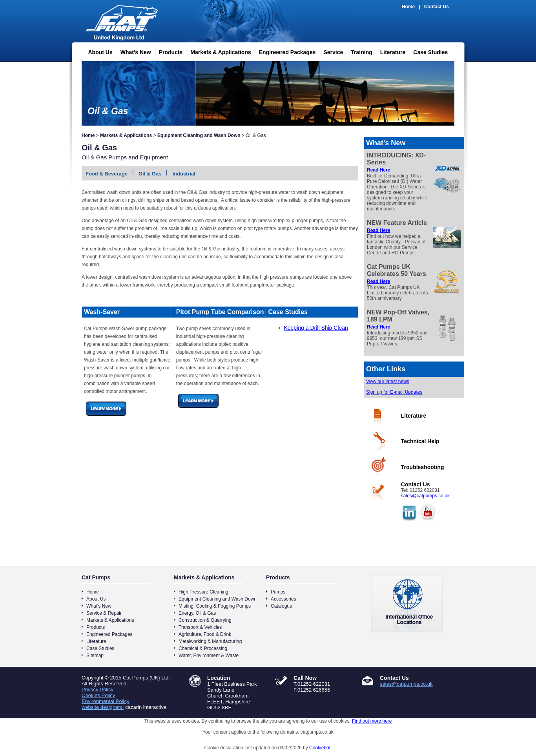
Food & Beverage (107, 174)
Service (330, 51)
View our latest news (388, 382)
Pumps (278, 592)
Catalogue (282, 606)
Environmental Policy (105, 701)
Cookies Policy (98, 695)
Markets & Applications (217, 51)
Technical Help (420, 441)
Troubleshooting (423, 467)
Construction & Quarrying (205, 620)
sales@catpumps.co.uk (425, 496)
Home (408, 7)
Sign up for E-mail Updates (394, 392)
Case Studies (427, 51)
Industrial (184, 174)
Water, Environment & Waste (209, 656)
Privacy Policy (98, 689)
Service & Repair (104, 613)
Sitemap (95, 656)
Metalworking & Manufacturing (210, 641)
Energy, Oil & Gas (197, 613)
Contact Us (437, 7)
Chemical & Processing (203, 648)
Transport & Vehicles (200, 627)
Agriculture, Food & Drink (205, 634)
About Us (97, 51)
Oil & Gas (150, 174)
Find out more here (372, 721)
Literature (390, 51)
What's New (133, 51)
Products (168, 51)
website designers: (103, 707)
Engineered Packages (284, 51)
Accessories (283, 599)
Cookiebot (320, 748)
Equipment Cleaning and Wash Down (199, 135)
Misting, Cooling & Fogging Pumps (215, 606)
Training (358, 51)
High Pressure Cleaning (203, 592)
